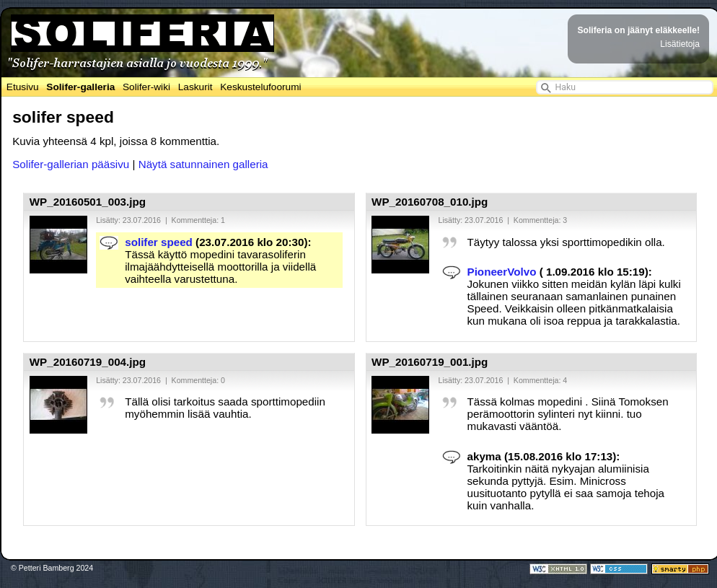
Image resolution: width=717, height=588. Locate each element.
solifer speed (159, 242)
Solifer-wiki (146, 87)
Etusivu (23, 87)
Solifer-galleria (80, 87)
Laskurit (195, 87)
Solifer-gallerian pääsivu (71, 164)
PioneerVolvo (502, 272)
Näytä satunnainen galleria (203, 164)
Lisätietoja (680, 44)
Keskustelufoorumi (260, 87)
